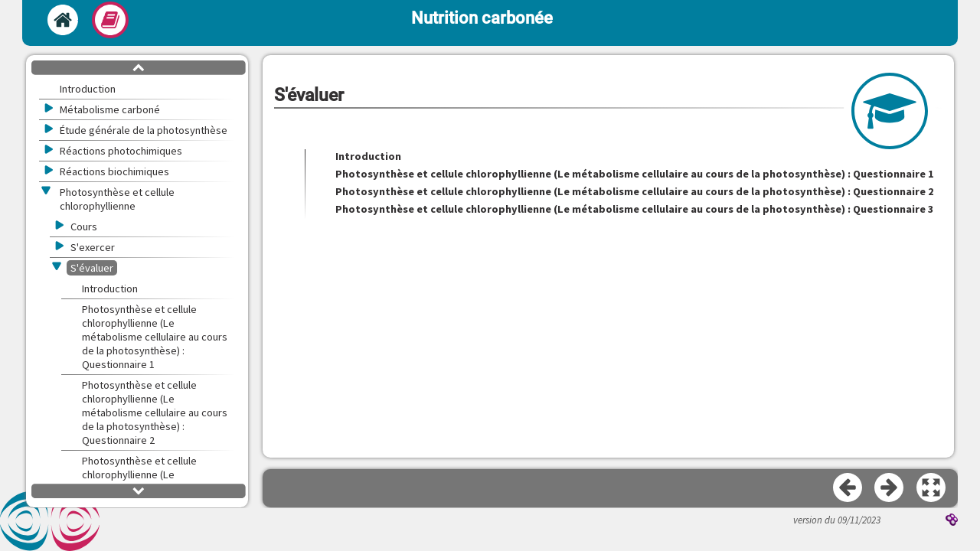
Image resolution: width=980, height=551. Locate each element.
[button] (932, 488)
